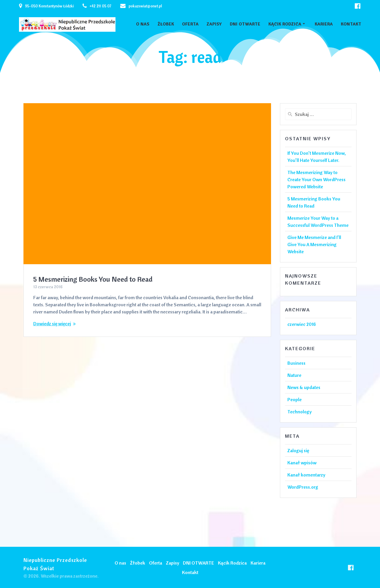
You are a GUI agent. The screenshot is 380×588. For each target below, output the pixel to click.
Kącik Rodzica (285, 24)
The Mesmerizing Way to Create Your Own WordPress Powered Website (316, 179)
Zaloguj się (298, 450)
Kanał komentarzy (306, 475)
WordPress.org (303, 487)
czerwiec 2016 (302, 324)
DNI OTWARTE (245, 24)
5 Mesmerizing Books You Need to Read (93, 279)
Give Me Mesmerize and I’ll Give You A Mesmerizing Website (314, 244)
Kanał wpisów (302, 463)
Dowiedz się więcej (52, 324)
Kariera (324, 24)
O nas (143, 24)
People (294, 399)
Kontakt (351, 24)
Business (296, 363)
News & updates (304, 387)
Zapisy (214, 24)
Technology (300, 412)
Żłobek (166, 24)
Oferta (190, 24)
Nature (294, 375)
